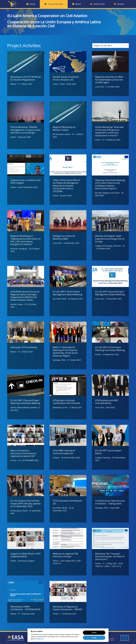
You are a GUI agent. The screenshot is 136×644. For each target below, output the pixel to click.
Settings (94, 633)
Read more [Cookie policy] (40, 639)
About (77, 4)
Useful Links (97, 4)
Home (31, 4)
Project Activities (54, 4)
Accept (94, 638)
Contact (119, 4)
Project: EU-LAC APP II (111, 46)
